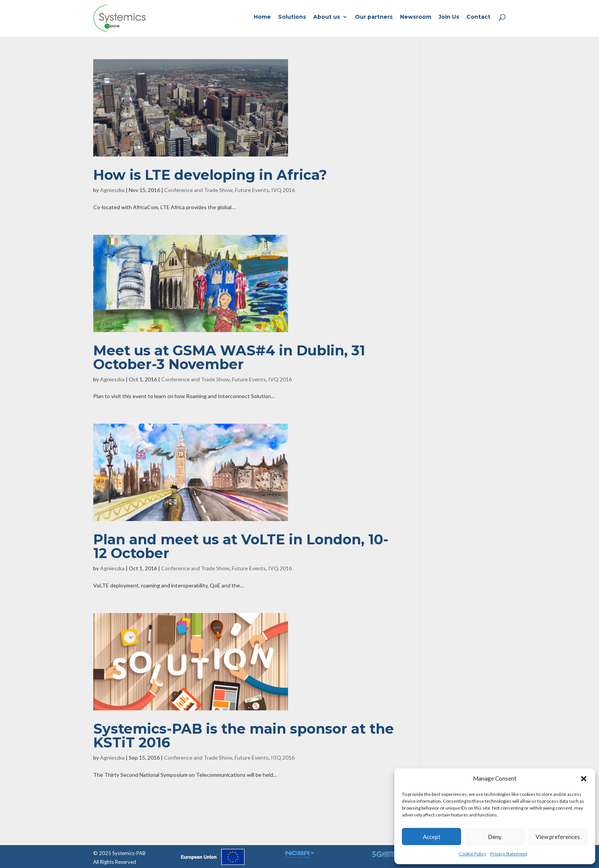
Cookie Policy (473, 854)
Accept (432, 837)
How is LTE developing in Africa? (210, 175)
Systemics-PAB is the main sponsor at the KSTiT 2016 (244, 736)
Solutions (292, 17)
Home (262, 17)
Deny (495, 837)
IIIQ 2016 (283, 757)
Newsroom (416, 17)
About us (327, 17)
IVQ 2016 (283, 190)
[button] (584, 779)
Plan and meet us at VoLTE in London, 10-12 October (241, 546)
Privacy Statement (509, 854)
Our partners (374, 17)
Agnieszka (112, 190)
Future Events (252, 190)
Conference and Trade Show (198, 190)
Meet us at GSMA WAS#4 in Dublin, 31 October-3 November (229, 357)
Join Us (449, 17)
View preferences (558, 837)
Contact (478, 17)
